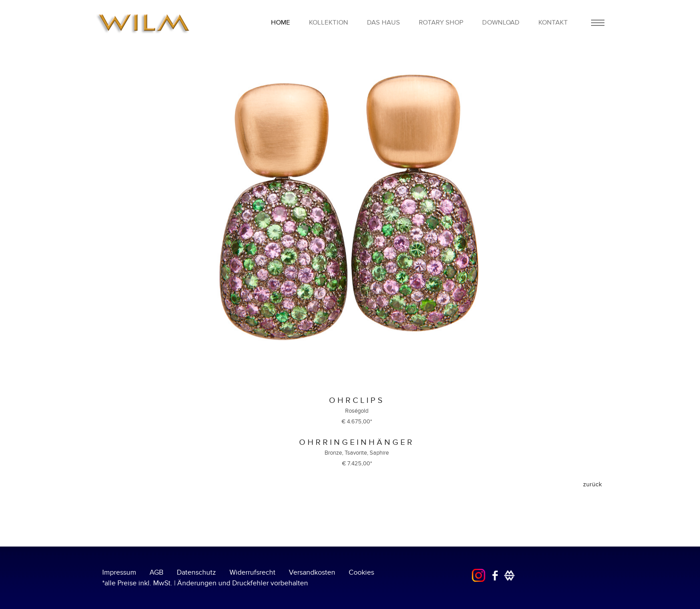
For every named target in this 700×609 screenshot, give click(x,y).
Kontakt (553, 22)
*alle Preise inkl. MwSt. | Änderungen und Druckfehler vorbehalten (205, 583)
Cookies (361, 572)
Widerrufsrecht (252, 572)
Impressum (119, 572)
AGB (156, 572)
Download (501, 22)
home (281, 22)
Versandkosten (312, 572)
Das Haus (383, 22)
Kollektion (329, 22)
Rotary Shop (441, 22)
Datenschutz (196, 572)
